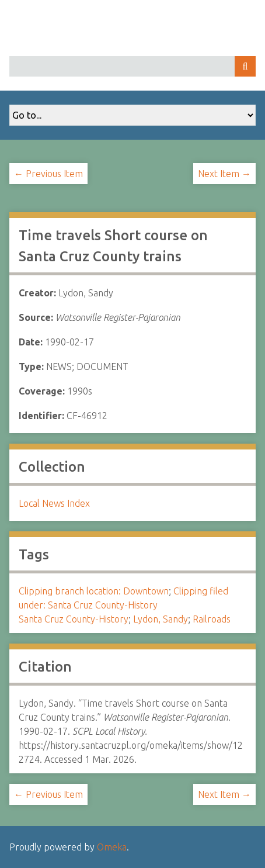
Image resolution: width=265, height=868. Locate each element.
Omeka (112, 847)
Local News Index (54, 503)
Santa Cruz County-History (74, 619)
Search (245, 66)
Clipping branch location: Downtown (94, 591)
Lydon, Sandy (161, 619)
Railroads (212, 619)
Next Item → (224, 174)
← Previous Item (48, 174)
